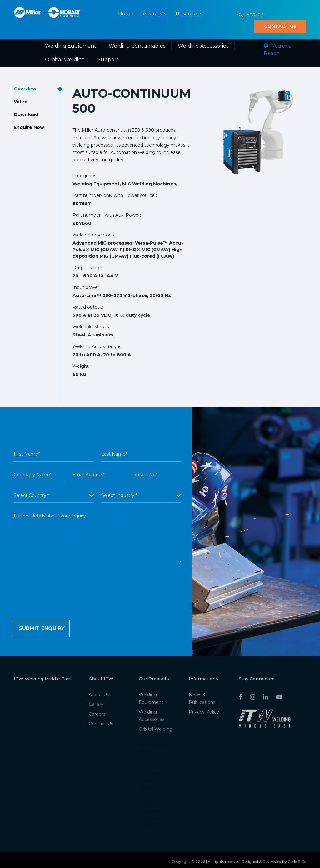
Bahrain (147, 791)
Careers (97, 716)
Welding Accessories (203, 46)
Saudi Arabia (152, 776)
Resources (189, 14)
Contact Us (280, 26)
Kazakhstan (151, 813)
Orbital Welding (65, 60)
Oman (146, 783)
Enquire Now (29, 127)
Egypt (145, 806)
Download (26, 114)
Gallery (96, 706)
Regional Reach (278, 50)
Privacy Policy (204, 714)
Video (21, 102)
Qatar (145, 798)
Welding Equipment (71, 46)
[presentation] (61, 601)
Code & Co (297, 863)
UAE (144, 768)
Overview (25, 89)
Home (126, 14)
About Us (155, 14)
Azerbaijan (150, 821)
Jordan (146, 828)
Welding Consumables (137, 46)
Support (108, 60)
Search (251, 15)
